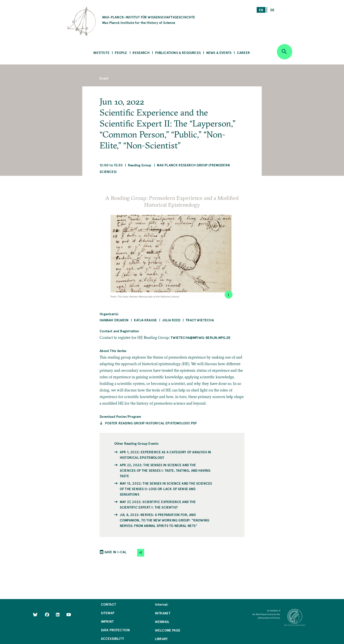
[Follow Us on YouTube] (69, 614)
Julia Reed (171, 320)
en (261, 10)
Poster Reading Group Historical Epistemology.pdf (151, 423)
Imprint (107, 621)
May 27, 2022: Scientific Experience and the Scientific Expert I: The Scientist (158, 504)
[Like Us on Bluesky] (35, 614)
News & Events (219, 52)
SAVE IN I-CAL (115, 552)
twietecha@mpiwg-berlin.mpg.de (201, 337)
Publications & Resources (178, 52)
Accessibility (112, 638)
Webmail (162, 622)
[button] (141, 553)
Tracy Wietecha (200, 320)
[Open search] (285, 52)
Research (141, 52)
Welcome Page (168, 630)
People (121, 52)
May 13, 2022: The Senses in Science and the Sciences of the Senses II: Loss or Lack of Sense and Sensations (166, 489)
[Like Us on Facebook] (47, 614)
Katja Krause (145, 320)
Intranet (163, 613)
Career (243, 52)
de (272, 10)
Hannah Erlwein (114, 320)
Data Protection (116, 630)
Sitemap (108, 613)
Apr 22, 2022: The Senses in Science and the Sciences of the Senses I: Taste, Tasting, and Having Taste (165, 470)
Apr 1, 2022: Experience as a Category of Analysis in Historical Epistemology (165, 455)
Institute (101, 52)
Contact (108, 604)
